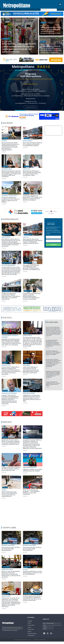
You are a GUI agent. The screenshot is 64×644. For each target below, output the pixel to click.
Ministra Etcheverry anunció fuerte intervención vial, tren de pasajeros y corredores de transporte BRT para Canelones (11, 174)
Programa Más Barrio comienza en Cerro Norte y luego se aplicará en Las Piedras (11, 200)
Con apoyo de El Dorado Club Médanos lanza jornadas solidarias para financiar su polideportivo (31, 267)
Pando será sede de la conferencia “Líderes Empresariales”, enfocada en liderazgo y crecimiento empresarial (11, 296)
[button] (60, 4)
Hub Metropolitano (32, 633)
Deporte (5, 437)
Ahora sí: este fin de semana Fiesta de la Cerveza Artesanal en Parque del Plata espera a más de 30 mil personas (11, 574)
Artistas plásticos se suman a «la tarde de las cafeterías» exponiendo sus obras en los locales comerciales (32, 598)
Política (5, 333)
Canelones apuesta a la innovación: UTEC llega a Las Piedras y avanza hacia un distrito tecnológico (32, 198)
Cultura (29, 627)
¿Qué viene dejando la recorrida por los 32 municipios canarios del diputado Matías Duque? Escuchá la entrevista (31, 370)
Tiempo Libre (6, 543)
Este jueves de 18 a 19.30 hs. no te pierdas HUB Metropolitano (11, 549)
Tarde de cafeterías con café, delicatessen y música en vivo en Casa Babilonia (33, 573)
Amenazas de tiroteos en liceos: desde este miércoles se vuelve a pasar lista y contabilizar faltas (32, 173)
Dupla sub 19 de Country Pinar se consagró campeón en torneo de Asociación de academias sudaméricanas (11, 442)
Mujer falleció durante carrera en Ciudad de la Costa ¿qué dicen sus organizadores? (9, 494)
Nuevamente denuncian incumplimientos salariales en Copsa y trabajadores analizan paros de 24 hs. (33, 241)
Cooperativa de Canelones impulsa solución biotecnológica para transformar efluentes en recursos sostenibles (32, 296)
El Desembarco (31, 636)
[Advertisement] (31, 514)
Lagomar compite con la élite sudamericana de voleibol (32, 470)
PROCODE (43, 640)
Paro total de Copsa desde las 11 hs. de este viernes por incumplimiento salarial (33, 144)
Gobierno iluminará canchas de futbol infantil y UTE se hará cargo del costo (11, 469)
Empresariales (6, 39)
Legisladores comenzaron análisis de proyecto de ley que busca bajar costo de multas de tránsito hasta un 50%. (32, 398)
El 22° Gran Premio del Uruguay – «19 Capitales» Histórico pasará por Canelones (31, 492)
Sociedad (43, 23)
